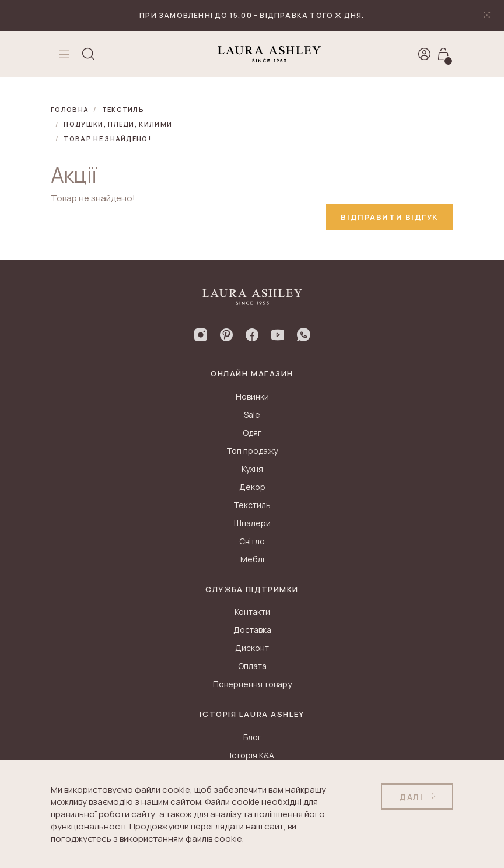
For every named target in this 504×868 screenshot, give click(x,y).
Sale (252, 414)
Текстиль (123, 109)
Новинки (252, 396)
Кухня (252, 469)
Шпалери (252, 523)
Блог (252, 737)
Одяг (252, 433)
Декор (252, 487)
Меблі (252, 559)
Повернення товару (252, 684)
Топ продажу (252, 451)
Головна (70, 109)
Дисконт (252, 648)
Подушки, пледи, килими (118, 124)
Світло (252, 541)
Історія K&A (252, 755)
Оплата (252, 666)
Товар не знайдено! (107, 139)
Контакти (252, 612)
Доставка (252, 630)
